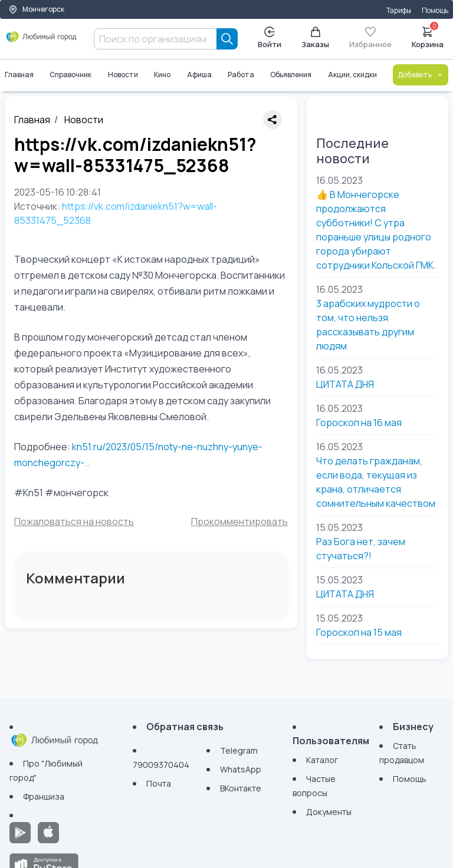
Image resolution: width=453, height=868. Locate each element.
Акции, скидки (352, 75)
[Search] (227, 39)
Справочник (70, 75)
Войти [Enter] (270, 38)
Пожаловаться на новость (74, 522)
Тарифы (399, 10)
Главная (19, 75)
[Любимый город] (42, 41)
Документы (329, 812)
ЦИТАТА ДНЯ (345, 384)
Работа (241, 75)
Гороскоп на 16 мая (359, 423)
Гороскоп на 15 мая (359, 632)
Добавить (421, 75)
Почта (159, 783)
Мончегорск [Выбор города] (36, 9)
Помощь (435, 10)
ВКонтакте (241, 788)
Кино (162, 75)
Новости (123, 75)
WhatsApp (241, 769)
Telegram (239, 750)
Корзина (428, 37)
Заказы (315, 38)
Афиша (199, 75)
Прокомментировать (239, 522)
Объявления (291, 75)
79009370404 (161, 765)
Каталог (322, 760)
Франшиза (44, 796)
